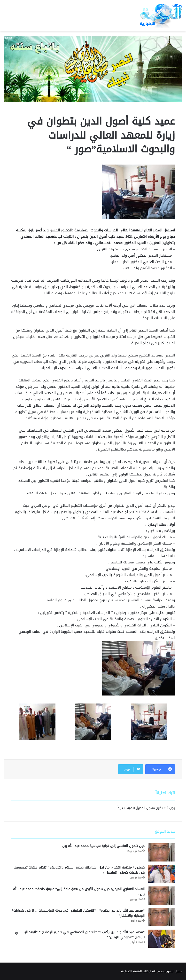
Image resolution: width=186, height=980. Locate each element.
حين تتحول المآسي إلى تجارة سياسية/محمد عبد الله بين (103, 846)
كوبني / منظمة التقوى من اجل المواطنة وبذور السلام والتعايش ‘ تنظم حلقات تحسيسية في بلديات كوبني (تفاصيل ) (79, 870)
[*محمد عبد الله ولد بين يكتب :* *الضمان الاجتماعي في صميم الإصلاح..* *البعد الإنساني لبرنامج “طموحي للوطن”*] (162, 939)
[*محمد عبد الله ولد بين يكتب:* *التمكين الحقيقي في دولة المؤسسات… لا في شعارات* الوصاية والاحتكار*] (162, 917)
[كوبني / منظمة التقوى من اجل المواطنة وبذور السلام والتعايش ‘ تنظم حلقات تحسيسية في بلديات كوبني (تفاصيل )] (162, 874)
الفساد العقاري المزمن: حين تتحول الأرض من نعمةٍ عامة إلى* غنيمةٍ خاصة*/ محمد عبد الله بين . (79, 892)
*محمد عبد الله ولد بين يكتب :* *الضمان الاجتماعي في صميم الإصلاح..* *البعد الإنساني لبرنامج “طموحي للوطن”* (80, 935)
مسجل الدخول (145, 808)
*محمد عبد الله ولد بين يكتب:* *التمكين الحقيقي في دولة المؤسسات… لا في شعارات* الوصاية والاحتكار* (78, 913)
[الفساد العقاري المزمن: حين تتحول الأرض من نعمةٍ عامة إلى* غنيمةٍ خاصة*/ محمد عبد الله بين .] (162, 896)
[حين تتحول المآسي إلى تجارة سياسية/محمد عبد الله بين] (162, 852)
